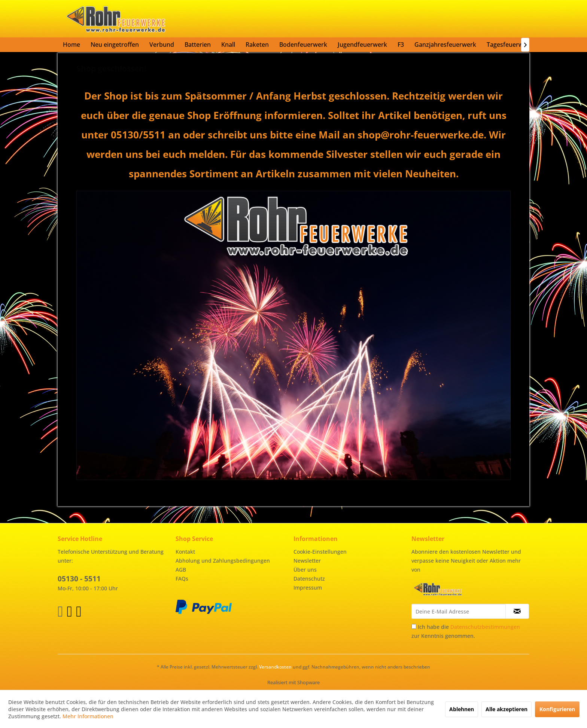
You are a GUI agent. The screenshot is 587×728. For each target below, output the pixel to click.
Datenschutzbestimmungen (485, 627)
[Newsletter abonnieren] (517, 611)
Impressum (308, 588)
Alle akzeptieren (507, 709)
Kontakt (185, 552)
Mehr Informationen (88, 716)
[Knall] (228, 45)
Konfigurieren (557, 709)
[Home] (72, 45)
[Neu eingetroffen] (115, 45)
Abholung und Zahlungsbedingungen (223, 561)
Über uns (305, 570)
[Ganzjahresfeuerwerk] (445, 45)
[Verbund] (162, 45)
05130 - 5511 (79, 579)
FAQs (182, 579)
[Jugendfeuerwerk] (362, 45)
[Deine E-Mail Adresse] (459, 611)
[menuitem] (72, 45)
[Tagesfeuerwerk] (510, 45)
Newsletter (307, 561)
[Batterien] (198, 45)
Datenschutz (309, 579)
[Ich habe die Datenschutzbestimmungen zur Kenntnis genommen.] (414, 626)
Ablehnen (462, 709)
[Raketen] (257, 45)
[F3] (401, 45)
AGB (181, 570)
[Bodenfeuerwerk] (303, 45)
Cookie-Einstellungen (320, 552)
